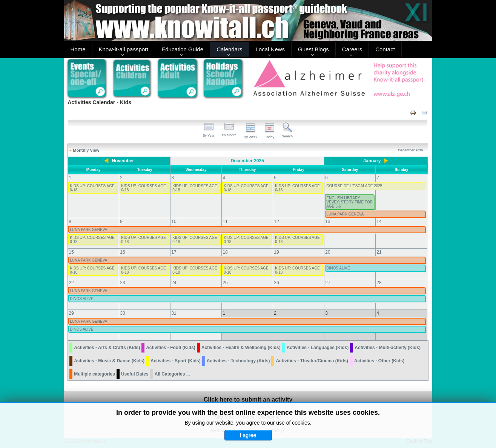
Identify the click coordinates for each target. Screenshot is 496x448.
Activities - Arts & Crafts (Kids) (107, 348)
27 (328, 283)
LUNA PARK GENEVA (345, 214)
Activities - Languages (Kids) (318, 348)
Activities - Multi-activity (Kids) (388, 348)
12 (276, 222)
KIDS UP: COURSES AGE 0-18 (92, 188)
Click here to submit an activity (248, 400)
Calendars (229, 49)
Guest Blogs (313, 49)
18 (225, 252)
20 (328, 252)
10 (174, 222)
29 (71, 313)
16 (122, 252)
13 (328, 222)
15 (71, 252)
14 (379, 222)
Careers (352, 49)
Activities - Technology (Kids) (238, 361)
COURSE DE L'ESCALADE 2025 (354, 186)
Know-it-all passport (124, 49)
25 (225, 283)
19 (276, 252)
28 (379, 283)
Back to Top (419, 441)
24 (174, 283)
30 (122, 313)
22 (71, 283)
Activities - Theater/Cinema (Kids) (312, 361)
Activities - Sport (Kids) (176, 361)
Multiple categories (94, 374)
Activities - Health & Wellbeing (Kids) (241, 348)
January (372, 161)
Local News (270, 49)
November (123, 161)
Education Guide (182, 49)
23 (122, 283)
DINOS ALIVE (338, 268)
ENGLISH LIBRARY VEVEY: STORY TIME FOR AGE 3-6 (349, 202)
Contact (385, 49)
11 (225, 222)
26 (276, 283)
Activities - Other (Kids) (379, 361)
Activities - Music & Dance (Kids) (109, 361)
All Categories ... (172, 374)
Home (78, 49)
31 (174, 313)
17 (174, 252)
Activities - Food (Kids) (171, 348)
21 (379, 252)
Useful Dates (135, 374)
